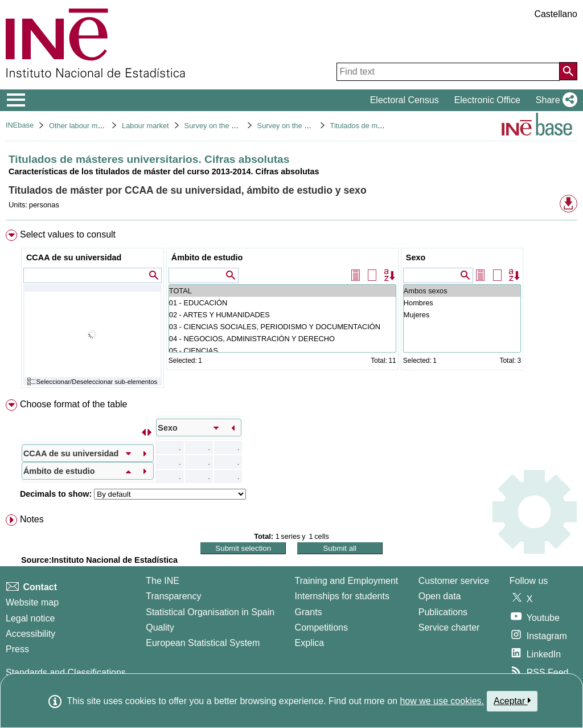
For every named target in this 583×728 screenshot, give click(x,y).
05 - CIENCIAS (282, 351)
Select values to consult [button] (68, 234)
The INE (163, 581)
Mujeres (462, 315)
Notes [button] (32, 519)
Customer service (454, 581)
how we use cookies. (442, 701)
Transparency (173, 596)
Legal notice (30, 618)
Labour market (145, 126)
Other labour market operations (99, 126)
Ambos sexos (462, 291)
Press (17, 649)
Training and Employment (347, 581)
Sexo (416, 257)
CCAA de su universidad (74, 257)
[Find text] (448, 72)
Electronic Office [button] (487, 100)
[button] (554, 100)
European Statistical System (203, 643)
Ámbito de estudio (207, 257)
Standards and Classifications (66, 672)
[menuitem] (291, 311)
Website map (32, 602)
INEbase (20, 125)
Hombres (462, 303)
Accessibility (30, 634)
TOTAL (282, 291)
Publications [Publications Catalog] (443, 612)
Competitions (321, 627)
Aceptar (512, 701)
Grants (309, 612)
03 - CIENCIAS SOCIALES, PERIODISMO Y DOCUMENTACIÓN (282, 327)
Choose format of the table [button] (74, 404)
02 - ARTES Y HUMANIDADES (282, 315)
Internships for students (342, 596)
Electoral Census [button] (405, 100)
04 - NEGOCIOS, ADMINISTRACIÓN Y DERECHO (282, 339)
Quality (160, 627)
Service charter (449, 627)
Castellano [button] (556, 14)
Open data (440, 596)
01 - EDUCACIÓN (282, 303)
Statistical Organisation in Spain (210, 612)
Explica (310, 643)
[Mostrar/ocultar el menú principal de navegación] (16, 100)
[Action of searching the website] (568, 71)
